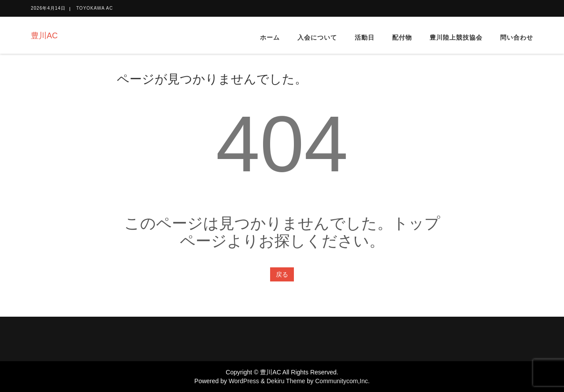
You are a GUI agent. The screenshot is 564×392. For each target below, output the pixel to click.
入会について (317, 37)
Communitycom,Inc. (342, 381)
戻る (282, 274)
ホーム (270, 37)
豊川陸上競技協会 (456, 37)
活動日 (365, 37)
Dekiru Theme (286, 381)
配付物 (402, 37)
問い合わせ (517, 37)
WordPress (244, 381)
